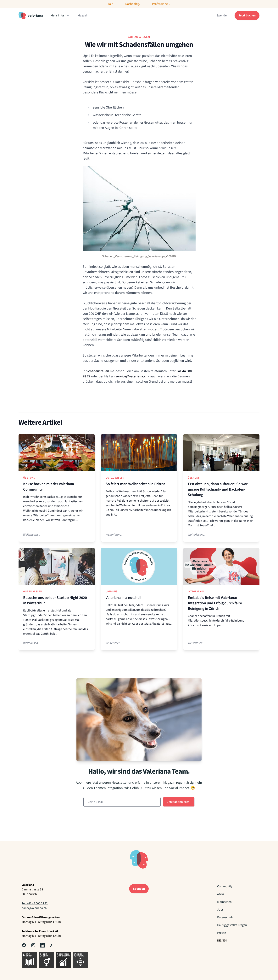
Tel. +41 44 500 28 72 (35, 903)
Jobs (220, 910)
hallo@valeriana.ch (34, 908)
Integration (196, 592)
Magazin (83, 15)
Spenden (222, 15)
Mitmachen (224, 902)
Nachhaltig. (133, 4)
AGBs (221, 894)
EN (225, 941)
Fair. (111, 4)
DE (219, 941)
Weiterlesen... (32, 535)
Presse (222, 933)
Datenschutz (225, 917)
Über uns (29, 478)
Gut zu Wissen (115, 478)
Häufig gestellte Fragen (232, 925)
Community (225, 886)
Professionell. (161, 4)
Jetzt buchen (247, 15)
